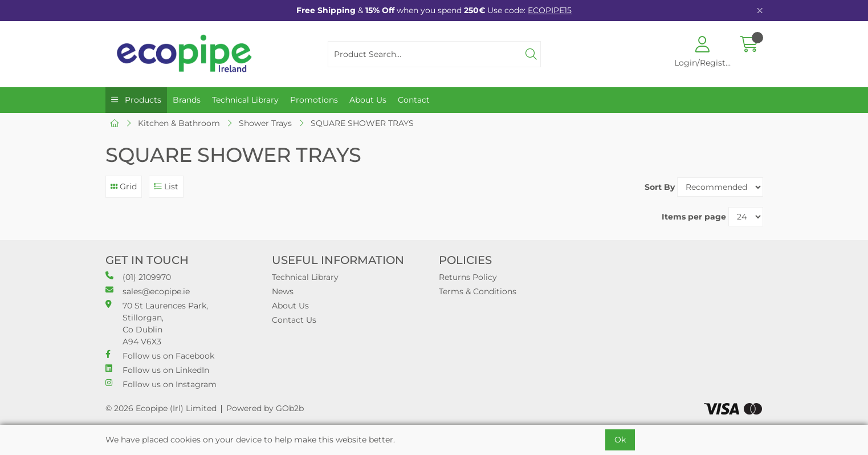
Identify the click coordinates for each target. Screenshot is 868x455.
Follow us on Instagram (161, 384)
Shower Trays (265, 123)
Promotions (314, 100)
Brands (187, 100)
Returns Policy (468, 277)
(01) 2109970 (138, 277)
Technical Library (245, 100)
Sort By (660, 187)
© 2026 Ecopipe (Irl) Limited (161, 408)
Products (142, 100)
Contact (414, 100)
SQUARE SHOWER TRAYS (362, 123)
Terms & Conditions (478, 291)
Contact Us (294, 320)
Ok (620, 440)
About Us (368, 100)
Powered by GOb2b (265, 408)
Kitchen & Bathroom (179, 123)
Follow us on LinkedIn (157, 370)
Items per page (694, 217)
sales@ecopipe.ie (148, 291)
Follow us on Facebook (160, 356)
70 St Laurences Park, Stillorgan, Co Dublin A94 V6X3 (157, 323)
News (283, 291)
